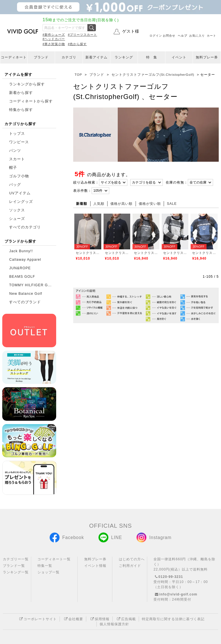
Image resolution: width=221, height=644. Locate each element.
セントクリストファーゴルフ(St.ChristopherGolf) (88, 253)
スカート (17, 159)
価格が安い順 (150, 204)
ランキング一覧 (16, 572)
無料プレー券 (207, 57)
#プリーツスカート (82, 35)
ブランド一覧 (14, 566)
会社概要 (73, 619)
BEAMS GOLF (22, 277)
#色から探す (77, 44)
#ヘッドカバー (54, 39)
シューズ (17, 219)
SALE (172, 204)
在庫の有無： (177, 182)
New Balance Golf (26, 294)
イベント (179, 57)
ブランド (41, 57)
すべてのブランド (25, 302)
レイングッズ (21, 202)
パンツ (15, 151)
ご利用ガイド (130, 566)
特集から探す (21, 110)
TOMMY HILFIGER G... (30, 285)
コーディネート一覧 (54, 559)
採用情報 (99, 619)
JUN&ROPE (20, 268)
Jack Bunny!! (21, 251)
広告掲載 (126, 619)
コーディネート (14, 57)
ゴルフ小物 (19, 176)
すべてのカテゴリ (25, 227)
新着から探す (21, 93)
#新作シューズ (54, 35)
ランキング (124, 57)
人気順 (99, 204)
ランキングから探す (27, 84)
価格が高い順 (121, 204)
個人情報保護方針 (114, 624)
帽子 (13, 168)
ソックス (17, 210)
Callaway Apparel (25, 260)
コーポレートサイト (37, 619)
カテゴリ (69, 57)
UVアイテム (20, 193)
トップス (17, 134)
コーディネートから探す (31, 101)
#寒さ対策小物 (54, 44)
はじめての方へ (132, 559)
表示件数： (82, 191)
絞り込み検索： (86, 182)
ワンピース (19, 142)
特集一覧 (45, 566)
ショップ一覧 (49, 572)
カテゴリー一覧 (16, 559)
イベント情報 (95, 566)
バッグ (15, 185)
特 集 (152, 57)
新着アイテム (96, 57)
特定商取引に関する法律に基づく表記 (173, 619)
